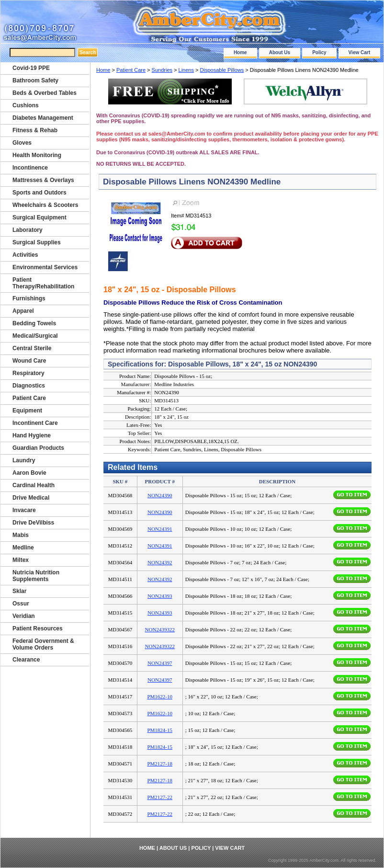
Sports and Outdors (40, 193)
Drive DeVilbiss (33, 523)
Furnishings (29, 298)
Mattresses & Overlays (43, 180)
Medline (23, 548)
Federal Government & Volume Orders (43, 644)
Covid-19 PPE (31, 68)
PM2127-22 (160, 797)
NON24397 (160, 663)
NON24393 (160, 596)
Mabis (21, 535)
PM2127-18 (160, 764)
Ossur (21, 604)
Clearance (26, 660)
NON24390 (160, 495)
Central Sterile (32, 348)
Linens (186, 70)
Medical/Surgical (35, 336)
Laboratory (28, 230)
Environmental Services (45, 267)
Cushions (26, 105)
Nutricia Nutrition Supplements (36, 576)
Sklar (19, 591)
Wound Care (29, 361)
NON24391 (160, 529)
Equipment (27, 411)
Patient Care (131, 70)
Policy (319, 52)
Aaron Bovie (29, 473)
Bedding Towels (34, 323)
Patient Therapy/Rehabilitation (43, 283)
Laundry (24, 460)
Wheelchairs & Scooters (45, 205)
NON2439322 (160, 629)
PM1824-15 (160, 730)
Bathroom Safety (35, 80)
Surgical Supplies (37, 242)
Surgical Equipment (40, 217)
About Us (280, 52)
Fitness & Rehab (35, 130)
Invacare (24, 510)
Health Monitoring (37, 155)
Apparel (23, 311)
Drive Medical (31, 498)
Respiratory (28, 373)
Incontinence (30, 168)
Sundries (162, 70)
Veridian (24, 616)
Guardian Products (38, 448)
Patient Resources (38, 628)
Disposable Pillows (222, 70)
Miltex (21, 560)
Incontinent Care (35, 423)
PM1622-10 (160, 697)
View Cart (359, 52)
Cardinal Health (34, 485)
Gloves (22, 143)
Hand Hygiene (32, 435)
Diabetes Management (43, 118)
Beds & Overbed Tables (45, 93)
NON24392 (160, 562)
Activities (25, 255)
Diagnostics (29, 386)
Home (240, 52)
